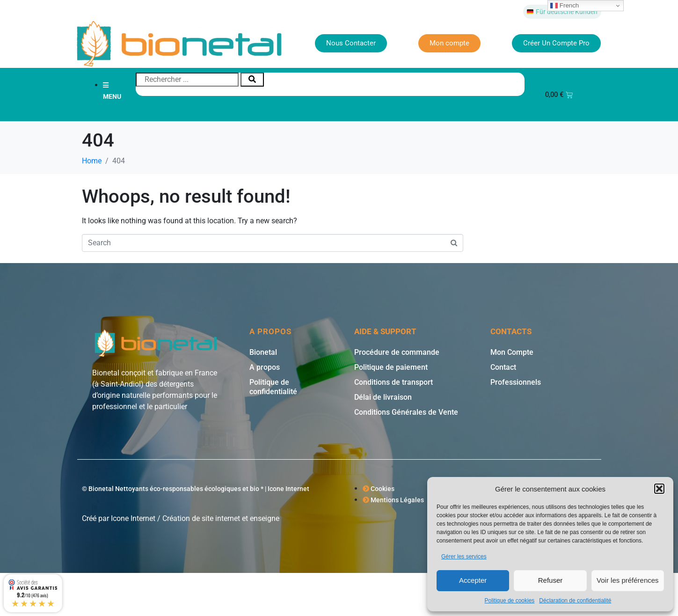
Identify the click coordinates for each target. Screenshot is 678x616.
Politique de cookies (510, 601)
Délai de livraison (383, 397)
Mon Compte (512, 352)
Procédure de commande (397, 352)
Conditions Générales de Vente (406, 412)
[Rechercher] (252, 80)
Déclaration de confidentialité (575, 601)
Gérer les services (464, 557)
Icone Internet (133, 518)
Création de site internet (201, 518)
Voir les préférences (628, 580)
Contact (503, 367)
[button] (659, 489)
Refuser (550, 580)
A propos (265, 367)
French (565, 6)
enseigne (265, 518)
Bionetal (263, 352)
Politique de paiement (391, 367)
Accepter (473, 580)
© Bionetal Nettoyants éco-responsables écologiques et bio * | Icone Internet (196, 489)
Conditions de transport (394, 382)
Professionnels (516, 382)
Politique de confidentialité (273, 387)
